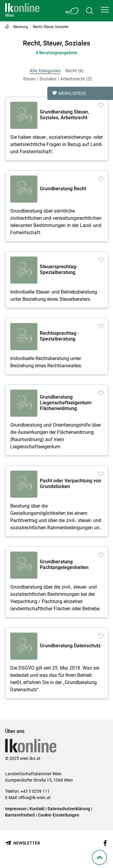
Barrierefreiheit (20, 815)
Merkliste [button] (69, 93)
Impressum (16, 809)
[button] (105, 10)
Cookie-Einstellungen (59, 815)
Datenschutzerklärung (69, 809)
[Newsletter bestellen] (23, 843)
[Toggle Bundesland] (72, 11)
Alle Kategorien (45, 71)
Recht (74, 71)
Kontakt (37, 809)
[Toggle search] (90, 11)
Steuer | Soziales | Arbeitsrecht (57, 79)
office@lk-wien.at (35, 798)
